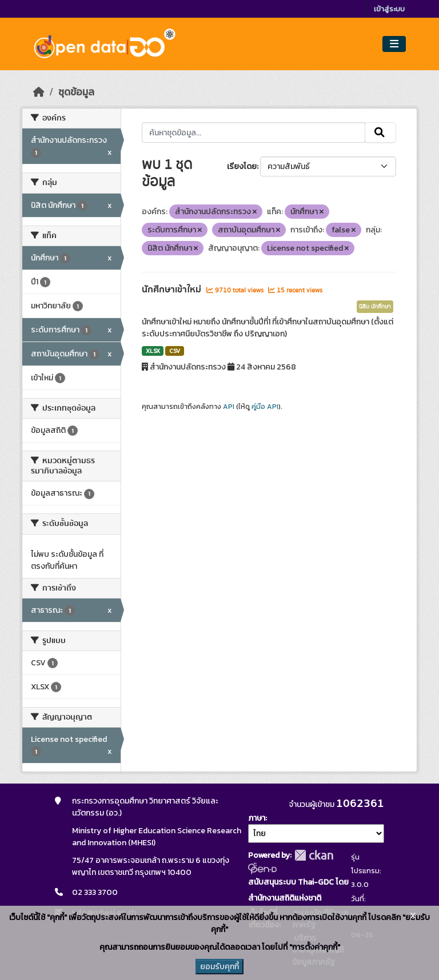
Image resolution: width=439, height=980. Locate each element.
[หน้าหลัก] (39, 92)
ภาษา (257, 818)
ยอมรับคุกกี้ (219, 967)
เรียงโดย (242, 166)
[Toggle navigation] (394, 44)
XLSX (153, 351)
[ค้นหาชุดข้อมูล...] (254, 132)
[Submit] (380, 132)
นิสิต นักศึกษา (375, 307)
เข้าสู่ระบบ (389, 9)
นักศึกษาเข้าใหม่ (173, 290)
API (229, 407)
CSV (175, 351)
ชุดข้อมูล (76, 92)
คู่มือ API (265, 407)
